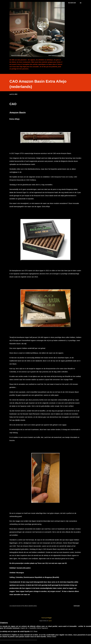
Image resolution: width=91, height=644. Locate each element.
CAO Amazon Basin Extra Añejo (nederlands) (23, 606)
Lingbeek (50, 621)
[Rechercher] (72, 3)
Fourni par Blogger (45, 618)
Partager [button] (77, 606)
